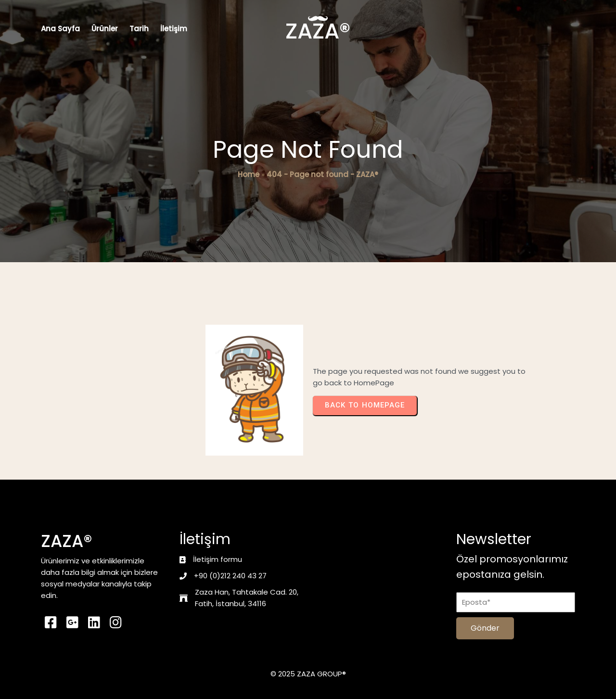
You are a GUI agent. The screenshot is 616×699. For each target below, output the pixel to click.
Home (249, 174)
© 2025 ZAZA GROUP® (308, 674)
